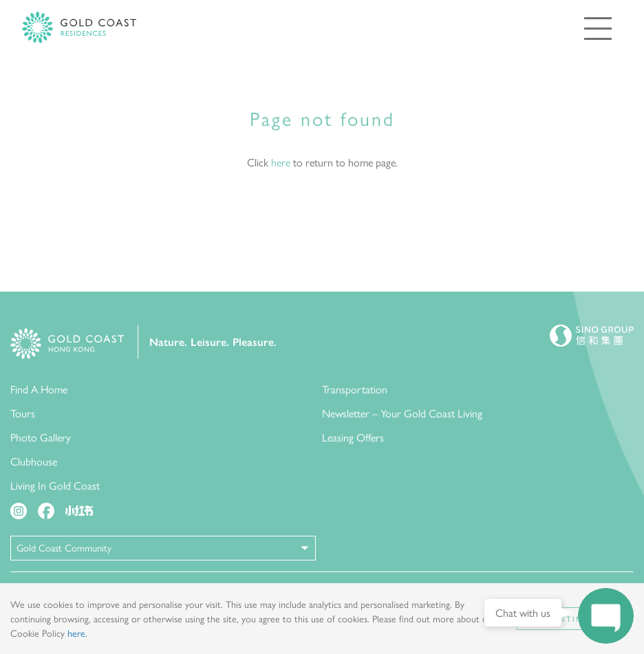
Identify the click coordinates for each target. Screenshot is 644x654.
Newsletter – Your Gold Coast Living (402, 413)
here (281, 162)
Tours (23, 413)
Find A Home (39, 389)
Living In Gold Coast (55, 485)
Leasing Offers (353, 437)
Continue (570, 619)
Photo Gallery (41, 437)
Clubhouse (34, 461)
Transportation (355, 389)
